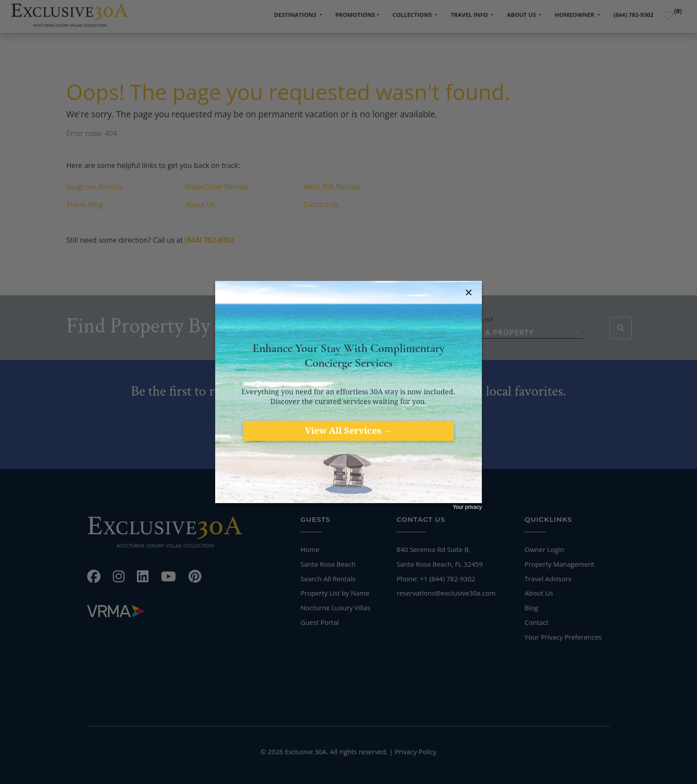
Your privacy (467, 507)
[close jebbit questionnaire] (470, 292)
